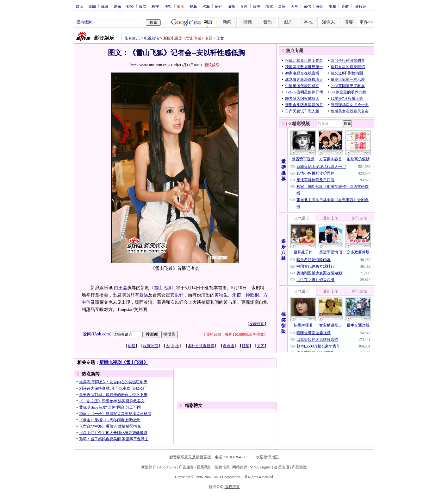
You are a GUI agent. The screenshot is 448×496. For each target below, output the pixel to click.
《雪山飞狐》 (163, 288)
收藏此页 (151, 346)
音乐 (268, 22)
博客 (168, 6)
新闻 (92, 6)
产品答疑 (299, 467)
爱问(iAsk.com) (97, 334)
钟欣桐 (252, 295)
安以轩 (177, 295)
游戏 (231, 6)
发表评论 (257, 324)
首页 (79, 6)
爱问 (320, 6)
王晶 (123, 288)
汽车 (206, 6)
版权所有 (232, 487)
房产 (219, 6)
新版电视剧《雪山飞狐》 (124, 362)
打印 (246, 346)
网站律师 (240, 467)
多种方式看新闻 (201, 346)
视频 (193, 6)
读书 (257, 6)
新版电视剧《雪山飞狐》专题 (188, 38)
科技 (155, 6)
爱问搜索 (84, 22)
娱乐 (117, 6)
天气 (295, 6)
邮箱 (333, 6)
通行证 (361, 6)
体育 (105, 6)
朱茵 (237, 295)
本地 (308, 22)
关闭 (261, 346)
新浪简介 (149, 467)
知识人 (328, 22)
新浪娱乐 (212, 65)
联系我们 (204, 467)
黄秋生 (221, 295)
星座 (282, 6)
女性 (244, 6)
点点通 (228, 346)
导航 (345, 6)
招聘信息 (222, 467)
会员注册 (282, 467)
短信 (307, 6)
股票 (143, 6)
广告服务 (186, 467)
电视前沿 (152, 38)
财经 (130, 6)
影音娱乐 (132, 38)
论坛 (132, 346)
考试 (269, 6)
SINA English (261, 467)
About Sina (167, 467)
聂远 (144, 295)
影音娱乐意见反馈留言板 (190, 457)
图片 (288, 22)
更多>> (366, 22)
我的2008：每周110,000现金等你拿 (235, 334)
